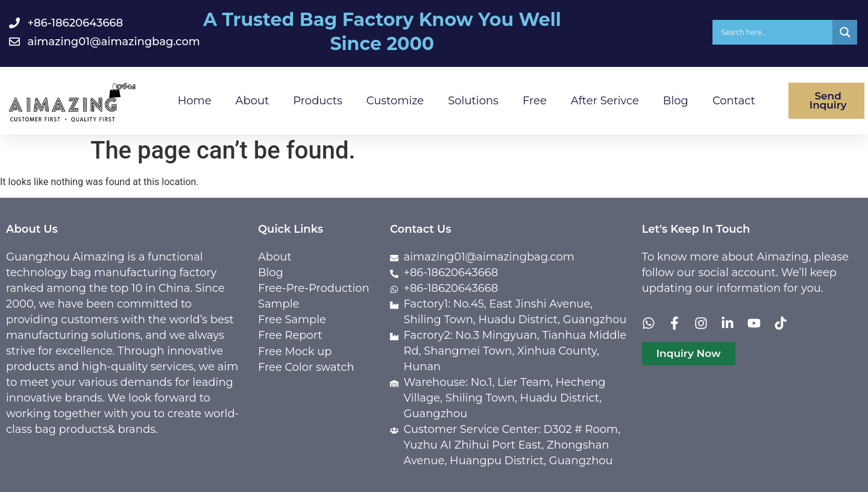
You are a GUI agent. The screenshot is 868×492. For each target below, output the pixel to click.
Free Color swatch (306, 367)
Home (195, 101)
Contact (734, 101)
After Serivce (605, 101)
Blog (676, 101)
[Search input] (775, 32)
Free (535, 101)
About (253, 101)
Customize (395, 101)
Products (317, 101)
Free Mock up (295, 351)
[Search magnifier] (845, 32)
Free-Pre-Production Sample (314, 296)
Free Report (290, 335)
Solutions (473, 101)
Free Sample (292, 320)
